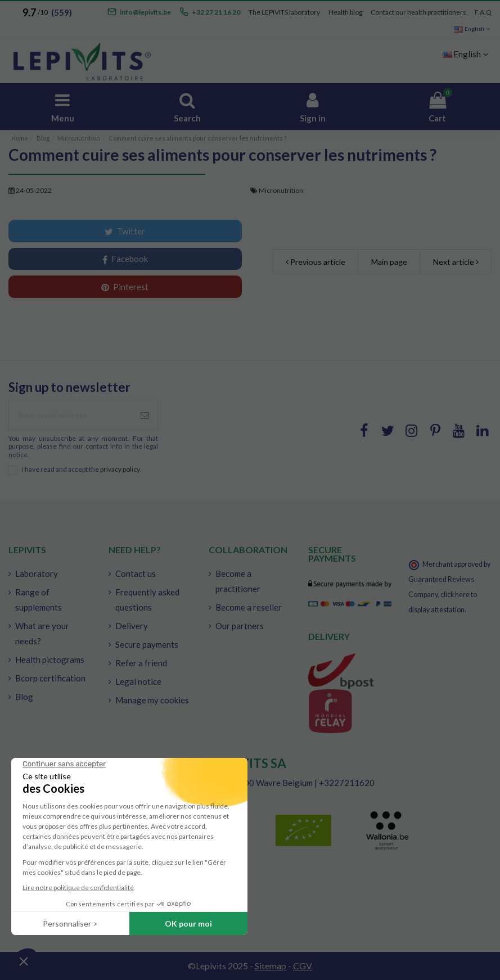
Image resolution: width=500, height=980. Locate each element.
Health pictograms (50, 660)
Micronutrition (281, 190)
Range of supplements (39, 600)
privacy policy (120, 469)
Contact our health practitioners (418, 12)
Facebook (125, 259)
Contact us (136, 573)
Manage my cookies (152, 700)
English (473, 29)
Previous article (316, 262)
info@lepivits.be (145, 12)
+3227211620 (347, 783)
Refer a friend (141, 663)
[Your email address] (71, 415)
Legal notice (138, 681)
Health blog (345, 12)
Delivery (132, 626)
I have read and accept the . (82, 469)
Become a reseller (249, 607)
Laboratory (37, 573)
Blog (24, 697)
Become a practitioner (238, 581)
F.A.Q (483, 12)
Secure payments (147, 644)
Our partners (240, 626)
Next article (456, 262)
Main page (389, 262)
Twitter (125, 231)
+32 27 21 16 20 (216, 12)
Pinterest (125, 287)
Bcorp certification (50, 678)
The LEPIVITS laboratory (284, 12)
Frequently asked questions (147, 600)
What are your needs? (42, 633)
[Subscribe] (145, 415)
